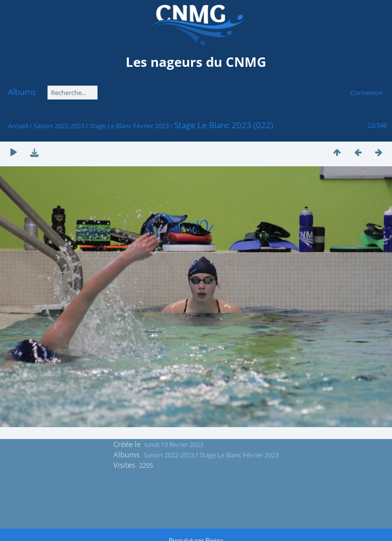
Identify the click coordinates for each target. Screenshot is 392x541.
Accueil (18, 126)
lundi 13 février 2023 (174, 444)
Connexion (367, 93)
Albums (22, 92)
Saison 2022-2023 (59, 126)
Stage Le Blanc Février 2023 (129, 126)
